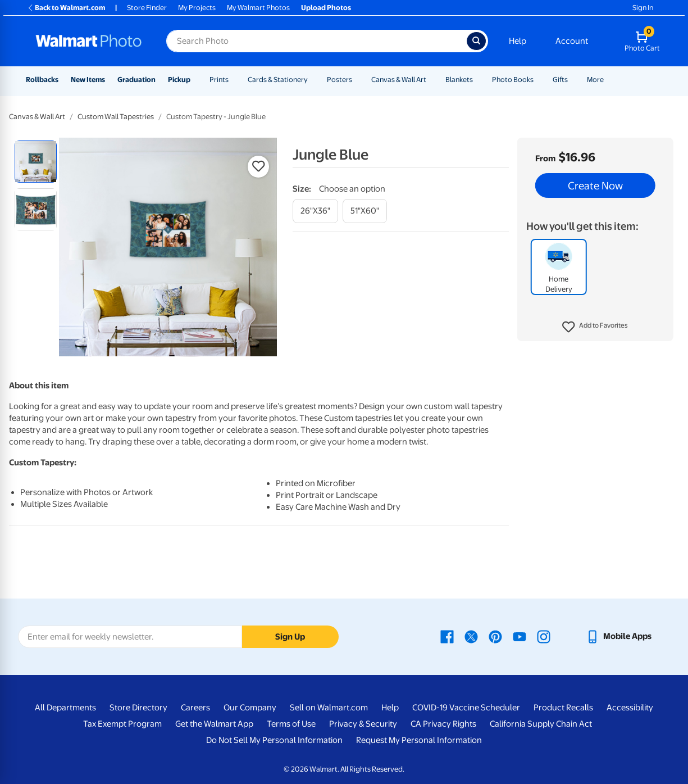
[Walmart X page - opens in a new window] (471, 636)
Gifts (560, 80)
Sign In (643, 8)
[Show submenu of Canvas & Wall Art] (431, 80)
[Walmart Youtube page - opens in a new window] (520, 636)
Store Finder (147, 8)
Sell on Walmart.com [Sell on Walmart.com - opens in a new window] (329, 708)
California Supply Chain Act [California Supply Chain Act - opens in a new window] (541, 724)
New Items (88, 80)
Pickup (179, 80)
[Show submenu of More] (609, 80)
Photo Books (513, 80)
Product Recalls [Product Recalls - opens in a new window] (563, 708)
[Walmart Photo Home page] (89, 41)
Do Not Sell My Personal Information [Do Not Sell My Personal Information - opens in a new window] (274, 740)
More (595, 80)
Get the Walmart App (214, 724)
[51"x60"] (365, 211)
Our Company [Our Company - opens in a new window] (250, 708)
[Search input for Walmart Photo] (316, 41)
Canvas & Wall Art (399, 80)
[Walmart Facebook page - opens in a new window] (447, 636)
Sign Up (290, 637)
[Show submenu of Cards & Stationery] (313, 80)
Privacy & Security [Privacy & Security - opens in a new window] (363, 724)
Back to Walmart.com (66, 8)
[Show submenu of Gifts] (573, 80)
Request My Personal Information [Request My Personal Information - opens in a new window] (419, 740)
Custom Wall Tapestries (116, 117)
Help (518, 41)
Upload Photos (326, 8)
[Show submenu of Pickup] (195, 80)
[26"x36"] (315, 211)
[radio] (36, 162)
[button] (595, 327)
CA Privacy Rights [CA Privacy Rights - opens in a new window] (443, 724)
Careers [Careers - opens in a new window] (195, 708)
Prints (219, 80)
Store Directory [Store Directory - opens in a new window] (138, 708)
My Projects (197, 8)
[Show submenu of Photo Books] (539, 80)
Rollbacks (42, 80)
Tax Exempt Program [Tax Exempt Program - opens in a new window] (122, 724)
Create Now (595, 185)
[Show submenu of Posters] (357, 80)
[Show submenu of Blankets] (478, 80)
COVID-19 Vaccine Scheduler (466, 708)
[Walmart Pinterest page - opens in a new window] (495, 636)
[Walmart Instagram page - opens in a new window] (544, 636)
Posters (340, 80)
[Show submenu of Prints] (234, 80)
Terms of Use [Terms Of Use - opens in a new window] (291, 724)
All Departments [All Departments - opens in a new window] (65, 708)
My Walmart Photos (258, 8)
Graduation (136, 80)
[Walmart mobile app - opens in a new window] (619, 636)
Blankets (459, 80)
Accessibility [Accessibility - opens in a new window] (630, 708)
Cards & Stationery (278, 80)
